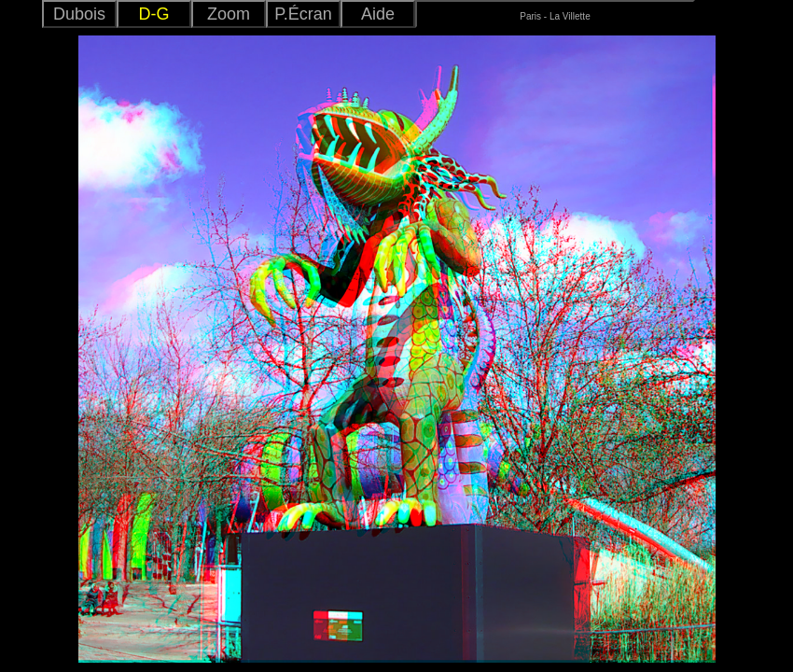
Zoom (229, 14)
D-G (154, 14)
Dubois (79, 14)
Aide (378, 14)
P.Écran (303, 14)
